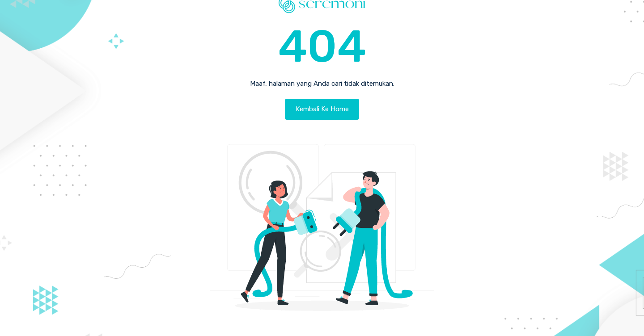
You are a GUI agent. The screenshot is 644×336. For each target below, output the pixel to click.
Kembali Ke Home (322, 109)
